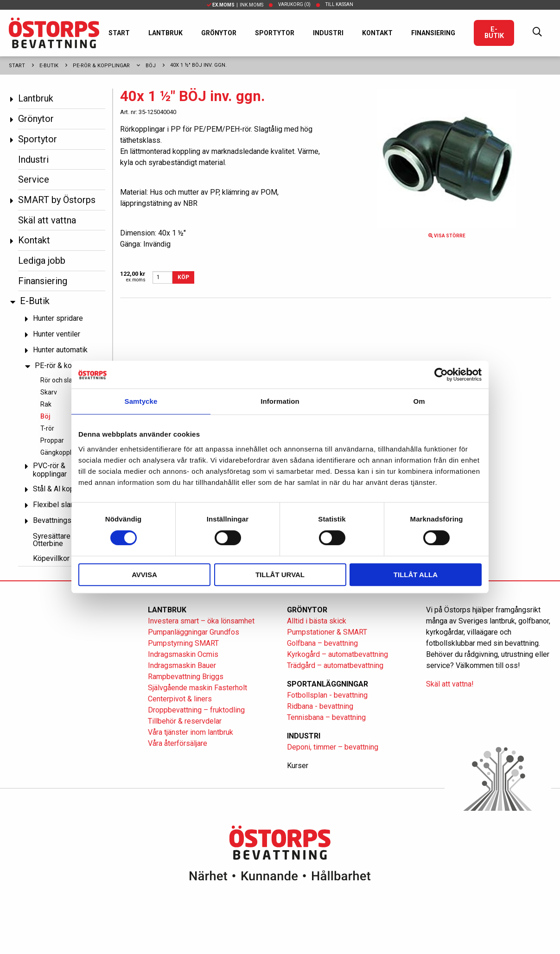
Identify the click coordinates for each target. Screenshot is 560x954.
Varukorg (294, 4)
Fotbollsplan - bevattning (327, 695)
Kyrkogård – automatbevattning (337, 654)
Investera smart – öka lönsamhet (201, 621)
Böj (151, 66)
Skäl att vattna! (450, 684)
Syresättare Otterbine (52, 540)
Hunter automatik (60, 350)
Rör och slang (60, 380)
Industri (328, 33)
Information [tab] (280, 401)
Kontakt (377, 33)
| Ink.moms (235, 5)
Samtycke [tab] (141, 401)
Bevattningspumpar (64, 520)
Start (119, 33)
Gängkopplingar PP (68, 452)
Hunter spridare (58, 318)
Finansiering (433, 33)
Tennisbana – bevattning (326, 717)
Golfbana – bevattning (322, 643)
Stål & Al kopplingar (64, 489)
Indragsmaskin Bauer (182, 665)
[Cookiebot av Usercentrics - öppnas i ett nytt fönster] (441, 375)
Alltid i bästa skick (317, 621)
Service (34, 179)
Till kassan (339, 4)
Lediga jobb (42, 261)
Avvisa (144, 575)
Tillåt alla (416, 575)
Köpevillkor (51, 558)
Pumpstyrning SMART (183, 643)
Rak (46, 404)
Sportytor (275, 33)
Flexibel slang (56, 505)
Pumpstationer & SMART (327, 632)
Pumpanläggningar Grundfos (194, 632)
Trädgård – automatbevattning (335, 665)
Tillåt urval (280, 575)
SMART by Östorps (57, 200)
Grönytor (219, 33)
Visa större (447, 236)
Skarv (49, 392)
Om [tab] (419, 401)
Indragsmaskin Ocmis (183, 654)
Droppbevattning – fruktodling (196, 710)
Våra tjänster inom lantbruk (191, 732)
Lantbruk (165, 33)
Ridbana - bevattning (320, 706)
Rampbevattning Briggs (187, 677)
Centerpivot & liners (180, 699)
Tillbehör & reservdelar (185, 721)
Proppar (52, 440)
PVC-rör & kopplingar (50, 470)
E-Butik (494, 33)
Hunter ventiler (57, 334)
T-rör (47, 428)
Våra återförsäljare (178, 743)
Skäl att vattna (47, 220)
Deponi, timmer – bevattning (333, 747)
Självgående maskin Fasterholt (197, 688)
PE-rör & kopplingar (101, 66)
